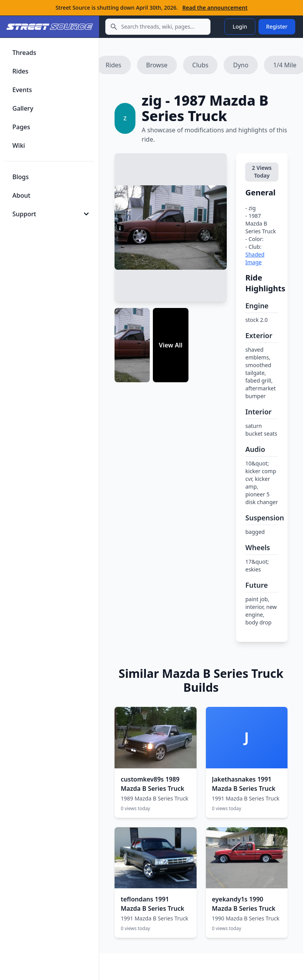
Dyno (241, 65)
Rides (114, 65)
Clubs (200, 65)
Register (277, 27)
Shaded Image (255, 258)
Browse (157, 65)
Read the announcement (215, 8)
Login (240, 27)
